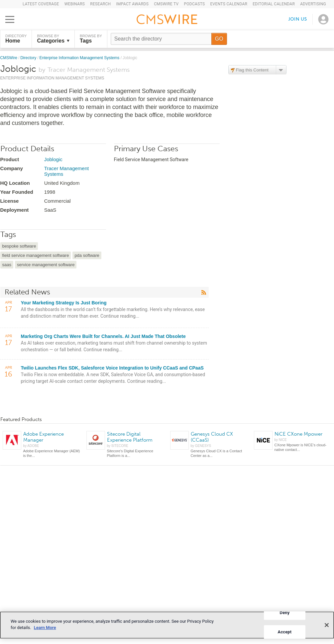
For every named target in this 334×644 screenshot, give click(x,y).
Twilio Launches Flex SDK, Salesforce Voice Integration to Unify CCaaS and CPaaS (112, 368)
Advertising (313, 4)
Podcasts (194, 4)
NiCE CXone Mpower (298, 434)
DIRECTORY (16, 39)
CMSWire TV (166, 4)
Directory (29, 58)
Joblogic (53, 159)
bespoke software (19, 246)
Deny (285, 613)
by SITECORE (118, 446)
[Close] (327, 625)
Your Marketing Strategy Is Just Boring (64, 303)
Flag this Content (252, 70)
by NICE (281, 440)
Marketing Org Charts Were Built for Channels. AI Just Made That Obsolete (103, 336)
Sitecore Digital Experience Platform (130, 437)
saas (7, 265)
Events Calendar (229, 4)
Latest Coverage (41, 4)
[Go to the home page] (167, 20)
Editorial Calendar (274, 4)
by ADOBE (31, 446)
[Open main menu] (10, 19)
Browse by (53, 39)
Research (100, 4)
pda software (87, 255)
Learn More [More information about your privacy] (45, 628)
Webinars (75, 4)
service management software (46, 265)
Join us (298, 19)
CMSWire (9, 58)
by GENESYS (201, 446)
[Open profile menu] (323, 19)
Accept (285, 632)
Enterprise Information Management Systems (80, 58)
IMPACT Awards (132, 4)
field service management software (36, 255)
